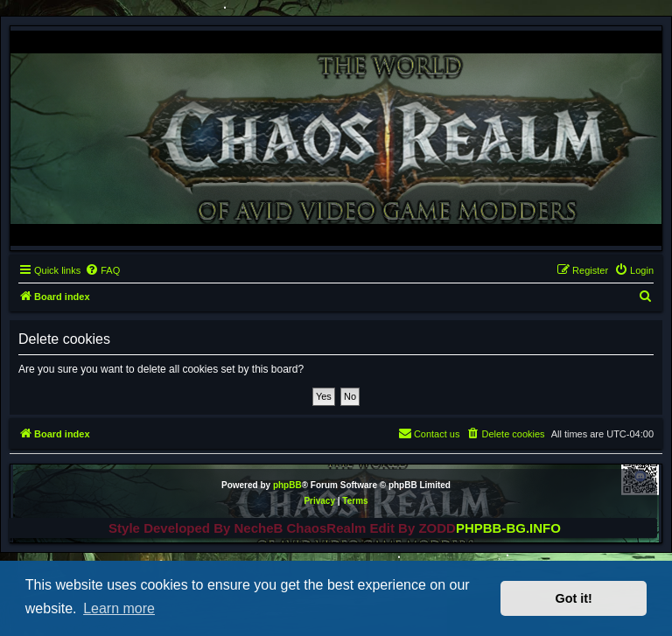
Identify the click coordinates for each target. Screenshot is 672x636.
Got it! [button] (574, 598)
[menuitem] (102, 270)
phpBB (287, 485)
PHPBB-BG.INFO (508, 528)
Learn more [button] (119, 608)
